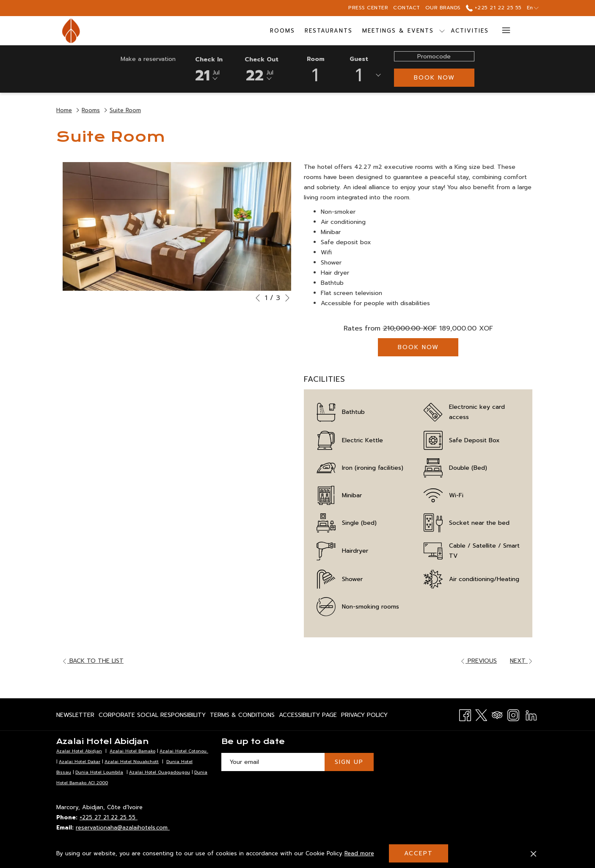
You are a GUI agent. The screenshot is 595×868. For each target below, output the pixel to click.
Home (64, 110)
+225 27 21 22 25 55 (109, 817)
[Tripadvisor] (497, 714)
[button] (209, 69)
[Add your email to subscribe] (273, 762)
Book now (434, 78)
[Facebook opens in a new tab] (465, 714)
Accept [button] (419, 853)
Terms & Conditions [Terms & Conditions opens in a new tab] (242, 716)
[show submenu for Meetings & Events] (442, 31)
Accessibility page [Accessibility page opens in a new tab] (308, 716)
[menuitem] (283, 31)
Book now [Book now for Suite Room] (418, 347)
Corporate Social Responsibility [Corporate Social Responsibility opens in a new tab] (152, 716)
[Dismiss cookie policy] (533, 854)
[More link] (503, 31)
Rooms (91, 110)
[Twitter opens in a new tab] (481, 714)
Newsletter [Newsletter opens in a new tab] (75, 716)
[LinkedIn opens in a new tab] (531, 714)
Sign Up (349, 762)
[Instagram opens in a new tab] (513, 714)
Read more (360, 854)
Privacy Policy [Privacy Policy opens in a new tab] (364, 716)
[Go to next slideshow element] (287, 298)
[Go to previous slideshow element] (258, 298)
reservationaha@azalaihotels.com (123, 828)
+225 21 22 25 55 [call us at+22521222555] (494, 8)
